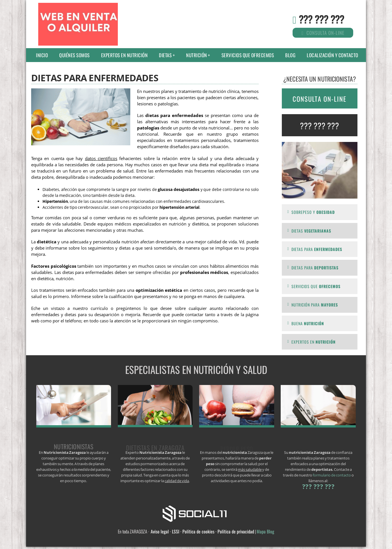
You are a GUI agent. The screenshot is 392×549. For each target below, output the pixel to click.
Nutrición (197, 55)
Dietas (165, 55)
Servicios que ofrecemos (248, 55)
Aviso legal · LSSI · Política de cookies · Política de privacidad (202, 531)
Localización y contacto (333, 55)
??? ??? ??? (321, 19)
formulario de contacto (332, 475)
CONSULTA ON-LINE (319, 99)
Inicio (42, 55)
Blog (290, 55)
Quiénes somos (74, 55)
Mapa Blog (265, 531)
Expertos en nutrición (124, 55)
